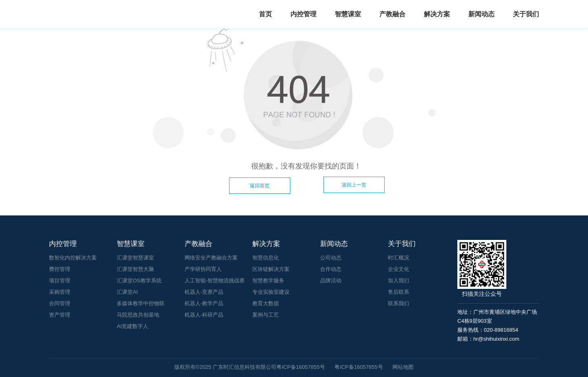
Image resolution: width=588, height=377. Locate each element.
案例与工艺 (266, 315)
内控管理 (303, 14)
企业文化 (399, 269)
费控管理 (60, 269)
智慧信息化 (266, 258)
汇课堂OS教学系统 (139, 281)
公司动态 (331, 258)
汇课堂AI (127, 292)
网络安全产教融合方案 (211, 258)
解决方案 (437, 14)
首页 (265, 14)
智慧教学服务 (268, 281)
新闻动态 (481, 14)
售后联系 (399, 292)
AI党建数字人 (133, 326)
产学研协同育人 (203, 269)
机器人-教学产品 (204, 303)
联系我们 (399, 303)
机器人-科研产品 (204, 315)
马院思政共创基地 (138, 315)
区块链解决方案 (271, 269)
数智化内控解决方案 (73, 258)
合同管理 (60, 303)
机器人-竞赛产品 (204, 292)
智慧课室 (348, 14)
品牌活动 (331, 281)
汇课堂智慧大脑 (135, 269)
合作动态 (331, 269)
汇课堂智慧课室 (135, 258)
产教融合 (392, 14)
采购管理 (60, 292)
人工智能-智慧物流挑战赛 (215, 281)
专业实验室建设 (271, 292)
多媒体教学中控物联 (141, 303)
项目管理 (60, 281)
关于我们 (526, 14)
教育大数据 (266, 303)
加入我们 (399, 281)
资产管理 (60, 315)
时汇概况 (399, 258)
